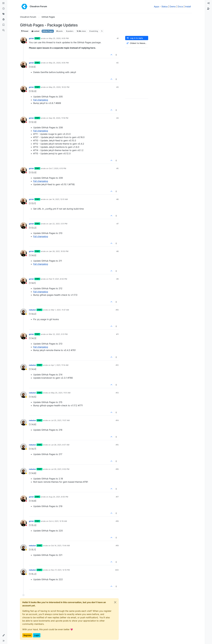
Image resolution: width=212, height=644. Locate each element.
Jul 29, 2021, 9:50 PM (60, 469)
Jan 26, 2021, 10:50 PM (59, 251)
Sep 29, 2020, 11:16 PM (59, 118)
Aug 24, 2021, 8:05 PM (59, 497)
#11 (117, 334)
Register (27, 635)
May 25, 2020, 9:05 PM (59, 38)
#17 (117, 497)
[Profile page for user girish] (24, 40)
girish (31, 38)
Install (188, 7)
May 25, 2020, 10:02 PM (59, 87)
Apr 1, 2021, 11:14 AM (60, 365)
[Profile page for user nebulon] (24, 312)
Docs (180, 7)
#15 (117, 445)
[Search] (4, 30)
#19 (117, 546)
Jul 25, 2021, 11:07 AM (60, 420)
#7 (118, 224)
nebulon (32, 310)
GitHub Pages (48, 31)
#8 (117, 251)
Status (165, 7)
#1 (118, 38)
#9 (117, 279)
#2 (117, 63)
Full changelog (41, 100)
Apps (156, 7)
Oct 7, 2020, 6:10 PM (58, 168)
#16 (117, 469)
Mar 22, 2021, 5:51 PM (58, 334)
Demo (173, 7)
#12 (117, 365)
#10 (117, 310)
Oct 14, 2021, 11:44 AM (60, 546)
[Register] (208, 9)
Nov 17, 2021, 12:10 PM (60, 570)
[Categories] (4, 3)
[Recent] (4, 9)
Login (37, 635)
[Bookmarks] (4, 25)
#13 (117, 393)
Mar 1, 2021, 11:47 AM (60, 310)
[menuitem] (208, 3)
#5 (117, 168)
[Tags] (4, 14)
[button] (4, 635)
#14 (117, 420)
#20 (117, 570)
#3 (117, 87)
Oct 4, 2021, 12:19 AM (58, 521)
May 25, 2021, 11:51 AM (61, 393)
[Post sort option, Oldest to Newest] (137, 43)
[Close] (115, 602)
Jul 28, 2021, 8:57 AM (60, 445)
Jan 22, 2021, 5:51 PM (58, 224)
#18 (117, 521)
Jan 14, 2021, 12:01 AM (58, 199)
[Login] (208, 3)
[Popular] (4, 20)
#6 (117, 199)
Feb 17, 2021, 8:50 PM (58, 279)
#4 (117, 118)
